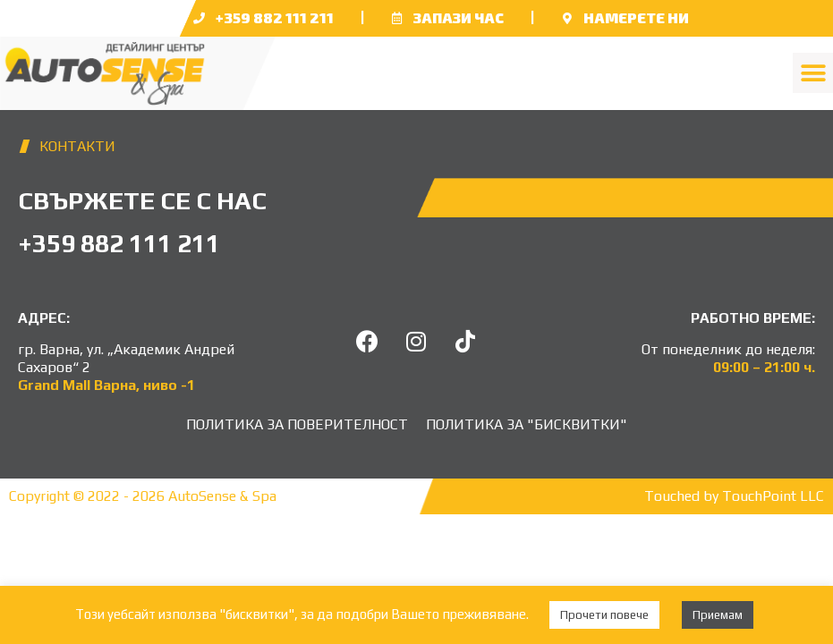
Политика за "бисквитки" (527, 424)
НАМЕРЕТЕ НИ (636, 17)
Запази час (459, 17)
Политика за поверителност (297, 424)
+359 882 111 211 (275, 17)
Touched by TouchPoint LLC (734, 496)
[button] (813, 73)
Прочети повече (604, 615)
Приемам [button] (718, 615)
